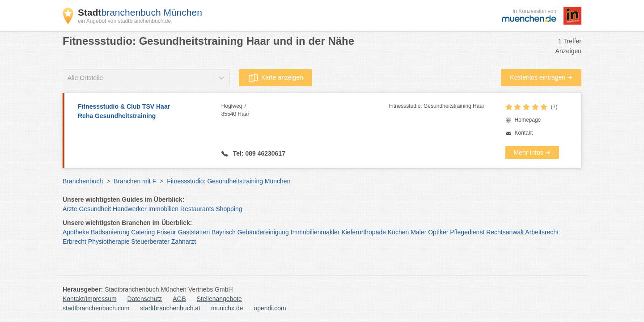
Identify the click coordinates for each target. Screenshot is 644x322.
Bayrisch (224, 232)
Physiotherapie (109, 241)
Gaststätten (194, 232)
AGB (179, 299)
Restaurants (197, 209)
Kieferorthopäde (364, 232)
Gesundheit (95, 209)
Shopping (229, 209)
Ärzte (70, 209)
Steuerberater (150, 241)
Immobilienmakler (315, 232)
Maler (418, 232)
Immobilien (163, 209)
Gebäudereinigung (263, 232)
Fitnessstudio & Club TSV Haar (145, 112)
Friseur (166, 232)
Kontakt (524, 133)
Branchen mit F (135, 181)
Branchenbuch (83, 181)
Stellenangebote (219, 299)
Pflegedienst (467, 232)
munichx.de (227, 308)
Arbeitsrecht (542, 232)
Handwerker (129, 209)
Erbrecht (74, 241)
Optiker (438, 232)
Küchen (398, 232)
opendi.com (270, 308)
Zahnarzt (184, 241)
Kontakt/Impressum (90, 299)
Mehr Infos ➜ (532, 153)
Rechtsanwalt (505, 232)
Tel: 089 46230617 (258, 153)
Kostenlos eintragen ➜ (541, 77)
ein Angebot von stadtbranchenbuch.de (124, 21)
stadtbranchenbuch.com (96, 308)
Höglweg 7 (305, 110)
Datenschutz (145, 299)
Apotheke (76, 232)
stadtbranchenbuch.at (170, 308)
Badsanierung (110, 232)
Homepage (528, 120)
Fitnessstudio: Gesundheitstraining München (229, 181)
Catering (143, 232)
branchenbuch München (140, 12)
